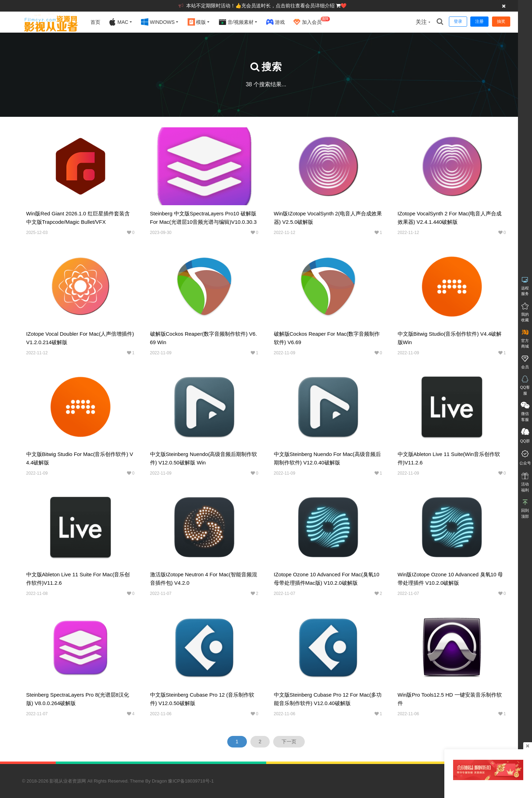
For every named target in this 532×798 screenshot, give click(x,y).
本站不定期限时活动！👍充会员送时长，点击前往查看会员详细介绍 (261, 6)
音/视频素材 (236, 22)
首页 (95, 22)
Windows (158, 22)
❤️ (344, 6)
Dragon (159, 781)
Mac (119, 22)
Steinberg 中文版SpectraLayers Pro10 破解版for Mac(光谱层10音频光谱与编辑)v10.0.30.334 (203, 222)
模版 (197, 22)
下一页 (289, 742)
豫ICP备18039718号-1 (191, 781)
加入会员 (312, 21)
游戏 (275, 22)
